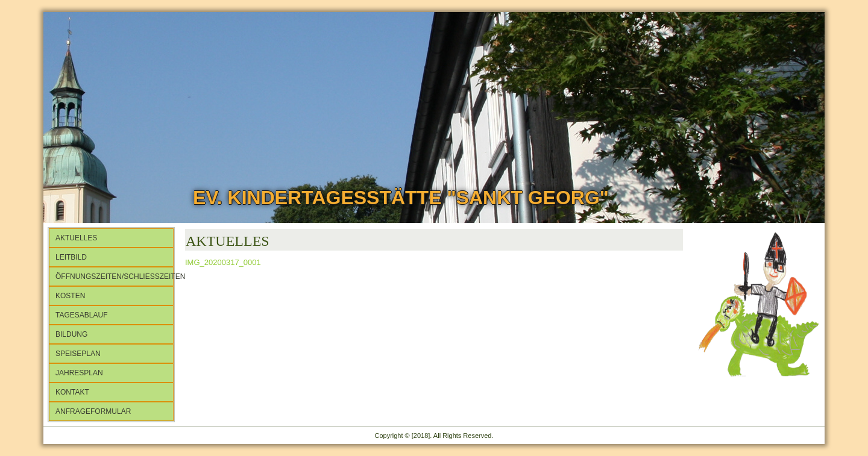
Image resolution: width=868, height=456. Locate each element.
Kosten (70, 296)
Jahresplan (79, 373)
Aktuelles (76, 238)
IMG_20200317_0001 (223, 262)
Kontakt (72, 392)
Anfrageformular (93, 411)
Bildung (71, 334)
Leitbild (71, 257)
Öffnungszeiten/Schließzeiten (115, 276)
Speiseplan (78, 354)
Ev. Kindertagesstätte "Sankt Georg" (401, 198)
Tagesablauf (81, 315)
